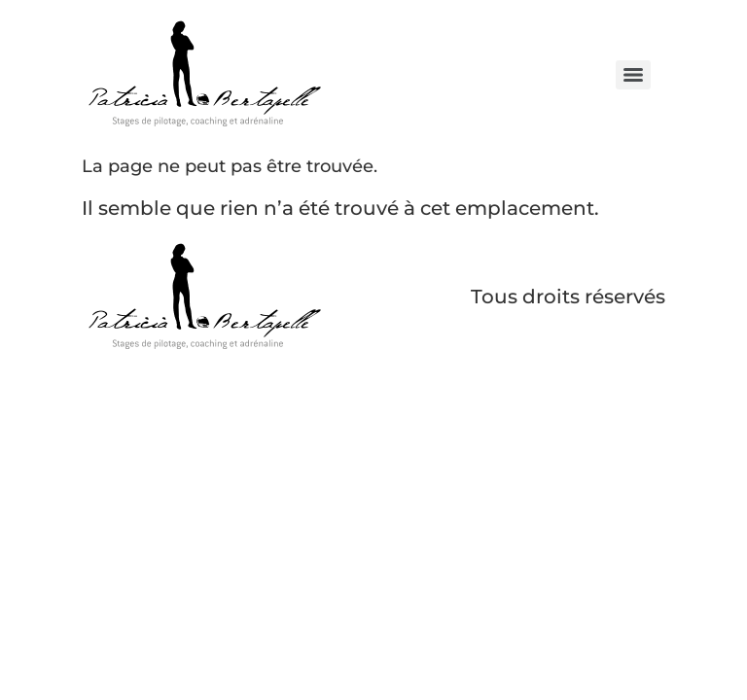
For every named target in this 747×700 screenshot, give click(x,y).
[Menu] (633, 75)
